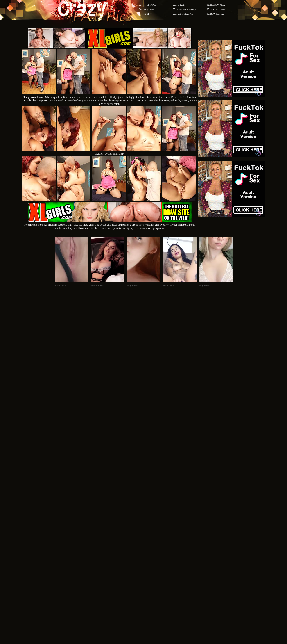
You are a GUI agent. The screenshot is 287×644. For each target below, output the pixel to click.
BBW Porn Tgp (217, 14)
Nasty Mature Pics (185, 14)
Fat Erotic (181, 5)
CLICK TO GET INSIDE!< (110, 154)
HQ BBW (147, 14)
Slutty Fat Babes (218, 9)
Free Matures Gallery (186, 9)
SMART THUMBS (151, 558)
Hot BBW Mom (217, 5)
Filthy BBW (148, 9)
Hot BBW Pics (149, 5)
